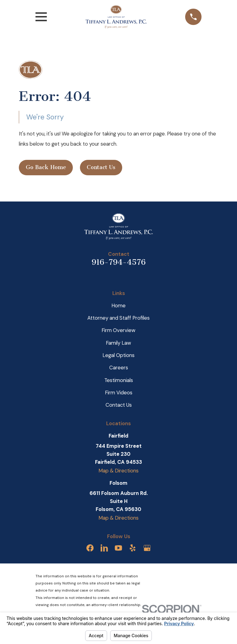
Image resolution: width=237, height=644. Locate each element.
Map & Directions (118, 471)
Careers (119, 368)
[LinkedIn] (104, 548)
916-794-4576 (119, 262)
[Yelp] (133, 548)
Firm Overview (118, 330)
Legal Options (118, 355)
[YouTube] (118, 548)
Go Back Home (46, 167)
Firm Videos (119, 393)
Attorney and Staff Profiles (118, 318)
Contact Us (101, 167)
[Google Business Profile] (147, 548)
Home (118, 305)
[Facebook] (90, 548)
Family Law (118, 343)
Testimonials (119, 380)
